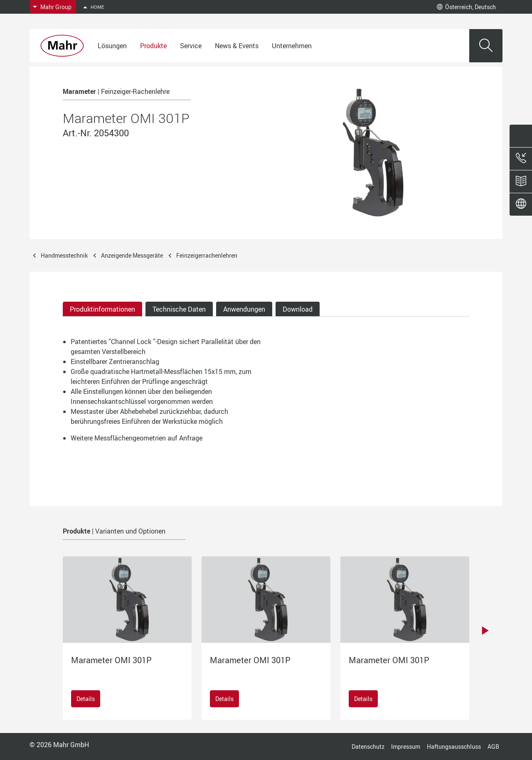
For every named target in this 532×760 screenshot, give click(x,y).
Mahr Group (56, 7)
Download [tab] (298, 309)
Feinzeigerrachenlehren (207, 255)
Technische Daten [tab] (179, 309)
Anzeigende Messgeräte (132, 255)
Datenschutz (368, 746)
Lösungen (112, 46)
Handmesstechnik (64, 255)
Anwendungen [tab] (244, 309)
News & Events (237, 46)
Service (191, 46)
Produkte (153, 46)
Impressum (406, 746)
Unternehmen (292, 46)
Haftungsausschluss (454, 746)
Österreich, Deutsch (466, 7)
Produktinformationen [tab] (102, 309)
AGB (493, 746)
